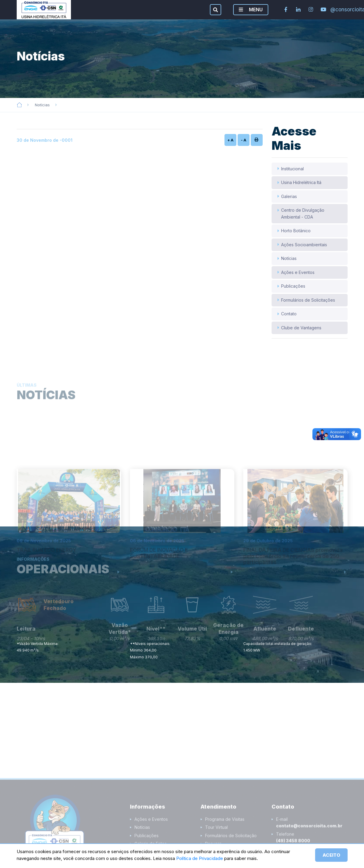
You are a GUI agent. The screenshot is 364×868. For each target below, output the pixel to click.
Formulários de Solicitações (308, 300)
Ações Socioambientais (304, 245)
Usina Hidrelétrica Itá (301, 182)
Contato (289, 314)
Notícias (42, 105)
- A (244, 140)
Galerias (289, 196)
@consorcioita (336, 10)
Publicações (293, 286)
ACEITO (331, 855)
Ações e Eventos (298, 272)
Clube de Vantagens (301, 328)
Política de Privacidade (200, 858)
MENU (251, 10)
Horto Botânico (296, 231)
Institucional (292, 169)
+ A (230, 140)
